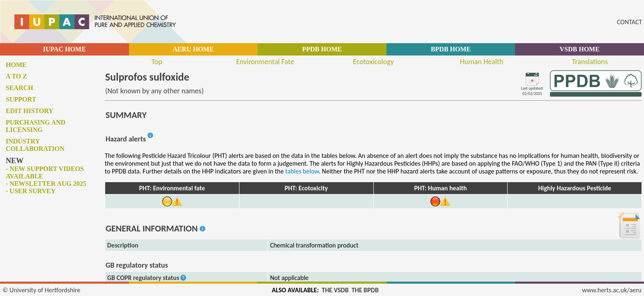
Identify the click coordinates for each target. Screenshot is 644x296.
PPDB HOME (322, 49)
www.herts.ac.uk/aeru (612, 290)
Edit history (30, 111)
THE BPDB (365, 290)
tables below (302, 171)
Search (20, 88)
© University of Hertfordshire (41, 290)
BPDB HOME (451, 49)
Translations (590, 62)
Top (157, 62)
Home (16, 65)
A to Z (16, 76)
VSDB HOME (580, 49)
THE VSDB (335, 290)
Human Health (482, 62)
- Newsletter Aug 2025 (46, 184)
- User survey (31, 191)
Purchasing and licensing (36, 126)
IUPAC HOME (64, 49)
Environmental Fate (265, 62)
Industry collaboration (35, 145)
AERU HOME (193, 49)
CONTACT (629, 22)
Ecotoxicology (373, 62)
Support (21, 99)
